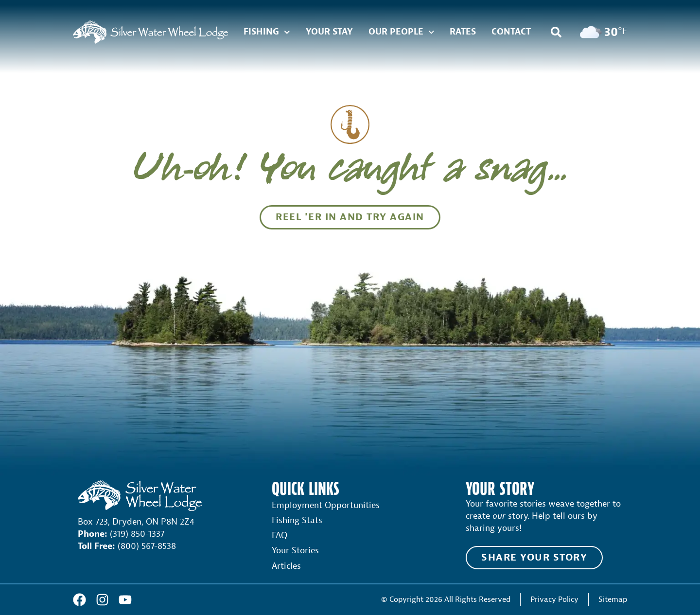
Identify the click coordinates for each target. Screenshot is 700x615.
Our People (402, 32)
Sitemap (613, 599)
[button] (556, 32)
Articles (286, 566)
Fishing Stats (297, 520)
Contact (511, 32)
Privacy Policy (554, 599)
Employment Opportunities (326, 505)
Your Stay (329, 32)
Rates (463, 32)
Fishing (267, 32)
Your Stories (295, 551)
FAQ (280, 536)
